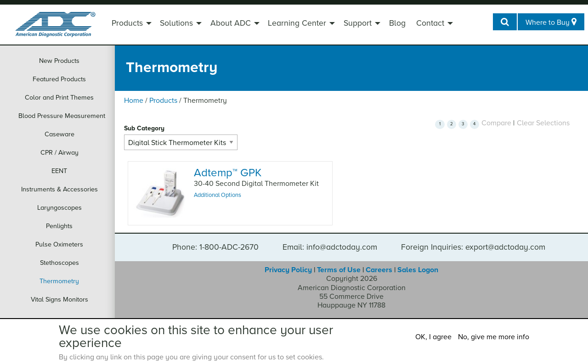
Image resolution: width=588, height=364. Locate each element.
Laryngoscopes (59, 208)
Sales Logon (418, 270)
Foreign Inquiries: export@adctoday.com (473, 247)
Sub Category (144, 128)
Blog (397, 23)
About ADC (231, 23)
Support (358, 23)
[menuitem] (130, 24)
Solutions (176, 23)
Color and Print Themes (59, 98)
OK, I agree (433, 337)
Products (127, 23)
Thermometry (59, 281)
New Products (59, 61)
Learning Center (297, 23)
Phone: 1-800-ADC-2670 (215, 247)
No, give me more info (494, 337)
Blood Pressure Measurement (62, 116)
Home (134, 101)
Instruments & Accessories (59, 189)
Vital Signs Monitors (59, 300)
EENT (59, 171)
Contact (430, 23)
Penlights (59, 226)
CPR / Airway (59, 153)
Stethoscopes (59, 263)
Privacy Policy (288, 270)
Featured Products (59, 79)
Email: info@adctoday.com (330, 247)
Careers (379, 270)
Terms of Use (339, 270)
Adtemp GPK (228, 173)
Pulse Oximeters (59, 244)
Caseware (59, 134)
